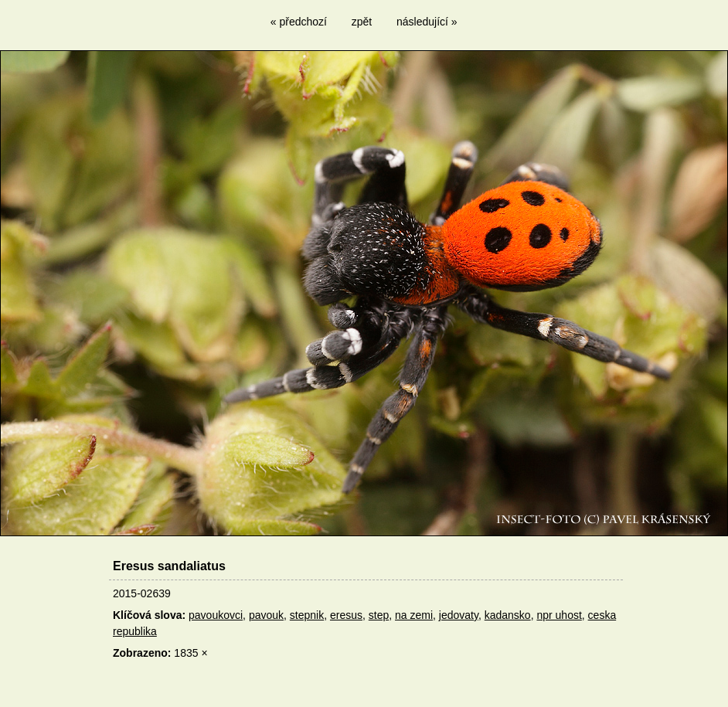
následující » (427, 22)
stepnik (307, 615)
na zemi (414, 615)
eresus (346, 615)
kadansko (508, 615)
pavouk (266, 615)
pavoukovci (216, 615)
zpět (362, 22)
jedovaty (459, 615)
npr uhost (559, 615)
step (379, 615)
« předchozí (299, 22)
